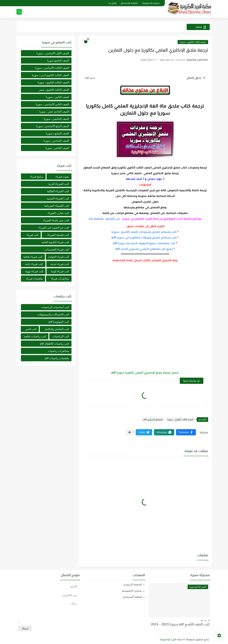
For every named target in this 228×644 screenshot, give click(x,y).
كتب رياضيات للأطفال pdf (55, 344)
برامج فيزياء (37, 177)
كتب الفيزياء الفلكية (58, 191)
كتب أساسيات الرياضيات (55, 307)
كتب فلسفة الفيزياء (58, 235)
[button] (186, 432)
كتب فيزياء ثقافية (33, 257)
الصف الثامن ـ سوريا (58, 97)
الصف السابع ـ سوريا (58, 133)
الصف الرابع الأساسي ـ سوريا (53, 126)
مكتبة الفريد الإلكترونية (171, 639)
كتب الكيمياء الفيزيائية (57, 206)
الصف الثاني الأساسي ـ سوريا (52, 104)
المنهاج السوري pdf (153, 419)
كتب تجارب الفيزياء (58, 213)
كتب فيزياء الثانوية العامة (55, 242)
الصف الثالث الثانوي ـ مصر (54, 90)
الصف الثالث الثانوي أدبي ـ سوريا (51, 75)
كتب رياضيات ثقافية (35, 336)
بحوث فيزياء (62, 177)
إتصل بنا (112, 3)
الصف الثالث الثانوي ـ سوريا (193, 42)
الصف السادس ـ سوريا (56, 141)
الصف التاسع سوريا (58, 61)
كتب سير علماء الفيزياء (56, 220)
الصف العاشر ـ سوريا (57, 148)
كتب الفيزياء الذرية (59, 184)
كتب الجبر (31, 329)
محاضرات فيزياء (60, 279)
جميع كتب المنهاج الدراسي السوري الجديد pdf (144, 249)
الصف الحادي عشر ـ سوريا (54, 112)
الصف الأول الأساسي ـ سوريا (53, 53)
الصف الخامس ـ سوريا (57, 119)
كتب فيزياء (33, 235)
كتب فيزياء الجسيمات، (57, 249)
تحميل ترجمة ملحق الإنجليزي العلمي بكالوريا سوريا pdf (145, 373)
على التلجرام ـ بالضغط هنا (105, 219)
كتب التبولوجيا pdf (59, 322)
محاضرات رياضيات (58, 351)
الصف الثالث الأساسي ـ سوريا (52, 68)
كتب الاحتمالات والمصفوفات (53, 314)
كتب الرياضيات (61, 336)
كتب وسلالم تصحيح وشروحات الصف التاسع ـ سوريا (144, 232)
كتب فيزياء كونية (60, 271)
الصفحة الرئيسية (133, 584)
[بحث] (19, 12)
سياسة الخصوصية (151, 3)
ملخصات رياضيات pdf (57, 358)
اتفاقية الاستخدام (129, 3)
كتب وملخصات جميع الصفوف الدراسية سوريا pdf (144, 243)
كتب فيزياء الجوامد (59, 257)
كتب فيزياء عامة (34, 264)
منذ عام (204, 620)
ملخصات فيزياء (34, 279)
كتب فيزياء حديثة (60, 264)
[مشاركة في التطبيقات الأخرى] (130, 432)
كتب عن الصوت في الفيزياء (54, 228)
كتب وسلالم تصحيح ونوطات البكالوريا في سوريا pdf (144, 238)
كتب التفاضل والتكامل (57, 329)
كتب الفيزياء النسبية (58, 198)
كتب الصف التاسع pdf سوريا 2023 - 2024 (180, 624)
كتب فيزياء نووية (34, 271)
